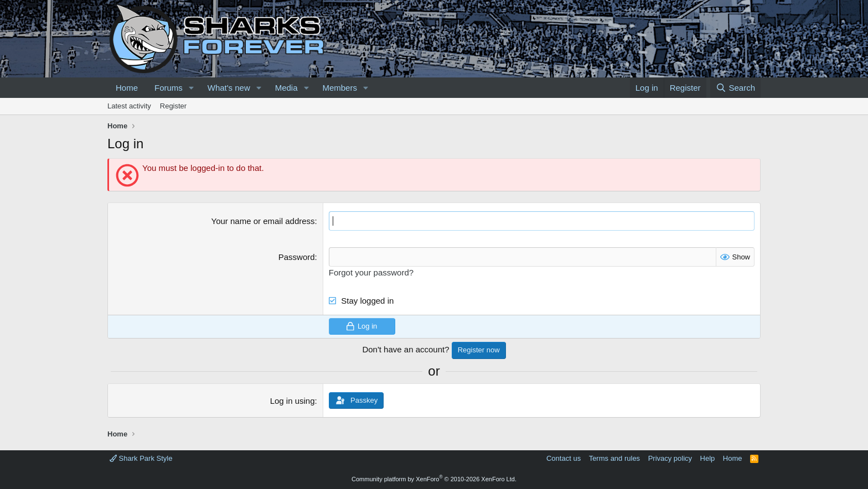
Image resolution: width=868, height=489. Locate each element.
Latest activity (129, 106)
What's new (229, 88)
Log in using (293, 401)
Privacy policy (670, 458)
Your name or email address (263, 221)
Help (708, 458)
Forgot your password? (371, 272)
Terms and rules (614, 458)
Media (286, 88)
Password (297, 257)
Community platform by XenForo (434, 479)
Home (127, 88)
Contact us (564, 458)
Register (173, 106)
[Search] (735, 88)
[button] (192, 88)
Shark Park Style (141, 458)
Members (340, 88)
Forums (169, 88)
